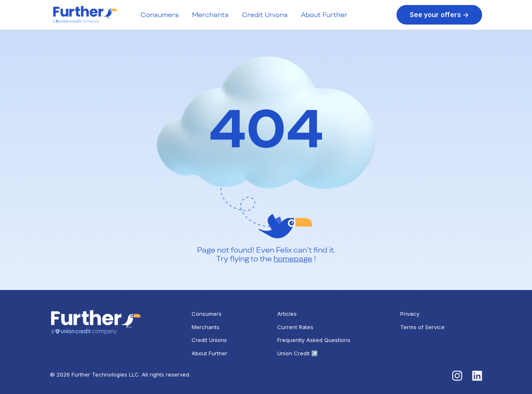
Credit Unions (265, 15)
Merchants (210, 15)
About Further (324, 15)
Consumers (160, 15)
